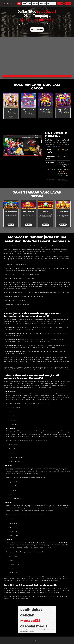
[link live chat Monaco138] (39, 639)
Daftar (68, 3)
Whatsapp (29, 24)
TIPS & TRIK (35, 4)
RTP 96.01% (28, 224)
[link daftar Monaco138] (9, 3)
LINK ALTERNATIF (52, 4)
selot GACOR (43, 4)
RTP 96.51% (11, 224)
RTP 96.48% (63, 224)
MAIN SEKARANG (37, 29)
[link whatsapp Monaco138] (35, 639)
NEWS (29, 4)
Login (60, 3)
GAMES (24, 4)
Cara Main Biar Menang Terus (37, 75)
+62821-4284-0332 (63, 180)
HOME (19, 4)
